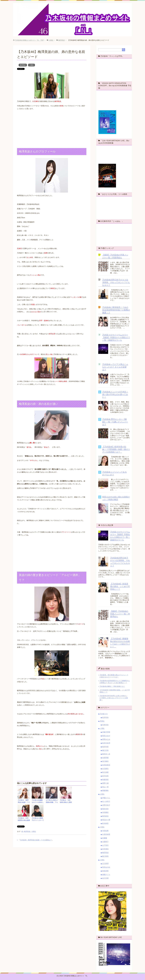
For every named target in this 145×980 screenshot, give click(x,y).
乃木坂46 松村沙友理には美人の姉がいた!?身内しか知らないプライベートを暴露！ (114, 698)
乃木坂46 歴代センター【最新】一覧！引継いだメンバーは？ (115, 422)
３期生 (31, 65)
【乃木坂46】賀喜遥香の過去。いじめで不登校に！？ (120, 586)
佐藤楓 (105, 838)
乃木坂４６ (104, 714)
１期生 (102, 728)
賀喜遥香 (105, 871)
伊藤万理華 (106, 732)
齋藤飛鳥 (105, 791)
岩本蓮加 (105, 849)
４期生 (102, 860)
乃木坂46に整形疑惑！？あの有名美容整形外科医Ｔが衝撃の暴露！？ (116, 310)
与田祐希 (105, 831)
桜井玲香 (105, 747)
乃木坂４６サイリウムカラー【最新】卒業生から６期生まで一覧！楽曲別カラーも (116, 337)
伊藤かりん (106, 798)
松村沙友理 (106, 743)
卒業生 (102, 721)
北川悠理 (105, 864)
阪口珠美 (105, 856)
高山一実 (105, 787)
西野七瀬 (105, 783)
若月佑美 (105, 776)
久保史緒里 (106, 834)
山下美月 (105, 845)
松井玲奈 (105, 717)
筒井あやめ (106, 867)
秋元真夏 (105, 772)
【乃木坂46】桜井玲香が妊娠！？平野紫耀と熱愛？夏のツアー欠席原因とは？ (116, 449)
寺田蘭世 (105, 812)
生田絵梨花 (106, 765)
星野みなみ (106, 739)
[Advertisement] (52, 126)
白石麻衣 (105, 769)
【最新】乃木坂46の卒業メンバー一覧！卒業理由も (120, 614)
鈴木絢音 (105, 823)
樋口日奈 (105, 750)
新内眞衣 (105, 816)
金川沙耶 (105, 878)
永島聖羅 (105, 758)
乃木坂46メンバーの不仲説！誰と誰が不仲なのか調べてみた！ (115, 394)
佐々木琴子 (106, 801)
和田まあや (106, 736)
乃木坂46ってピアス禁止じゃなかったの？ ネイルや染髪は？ (115, 367)
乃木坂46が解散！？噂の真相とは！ (112, 686)
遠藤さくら (106, 875)
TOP (29, 40)
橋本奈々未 (106, 754)
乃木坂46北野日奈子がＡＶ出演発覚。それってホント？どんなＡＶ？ (116, 282)
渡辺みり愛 (106, 820)
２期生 (102, 794)
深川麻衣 (105, 761)
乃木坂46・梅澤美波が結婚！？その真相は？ (36, 840)
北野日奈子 (106, 805)
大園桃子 (105, 842)
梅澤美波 (23, 65)
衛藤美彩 (105, 780)
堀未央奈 (105, 809)
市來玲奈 (105, 725)
